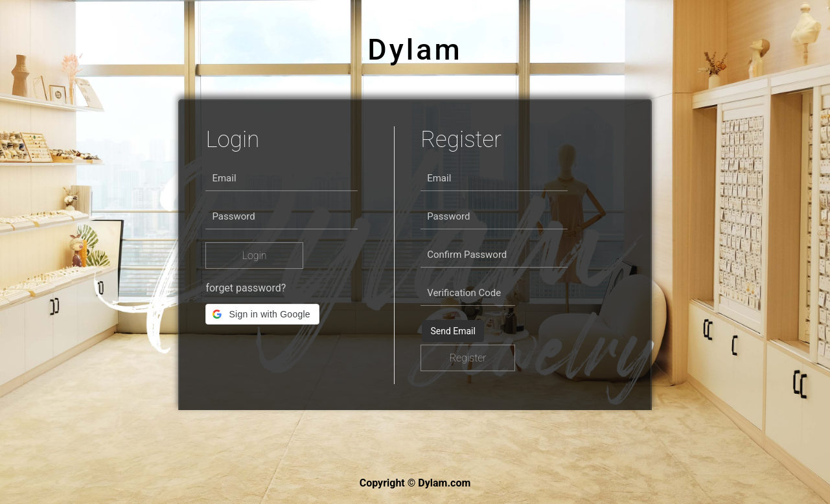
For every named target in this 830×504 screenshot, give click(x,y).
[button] (262, 314)
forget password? (246, 288)
